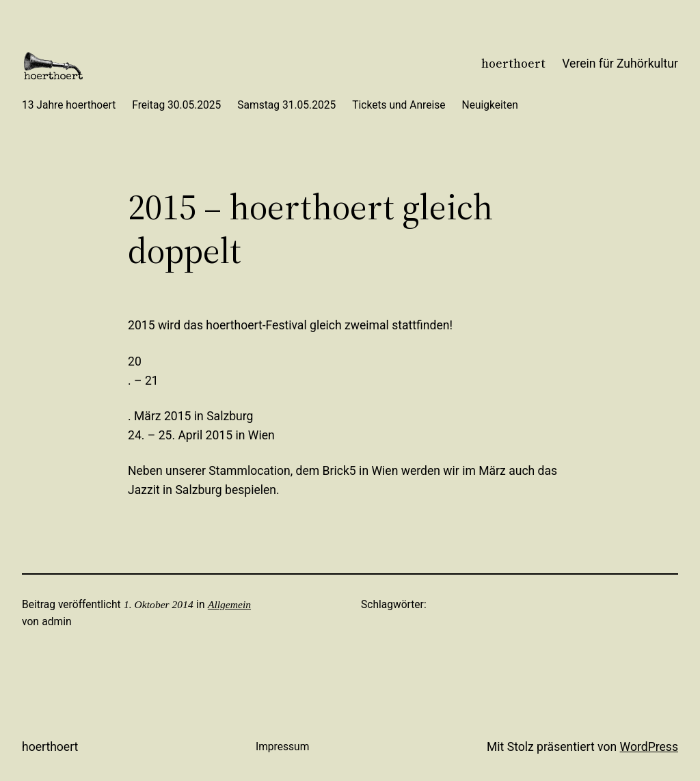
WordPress (649, 747)
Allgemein (229, 604)
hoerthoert (513, 64)
